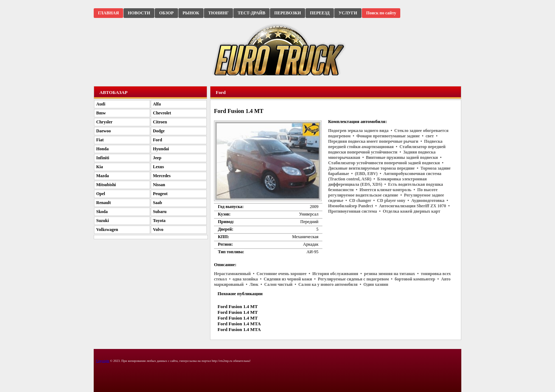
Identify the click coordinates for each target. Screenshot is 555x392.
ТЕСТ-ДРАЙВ (251, 13)
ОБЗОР (166, 13)
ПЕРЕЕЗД (320, 13)
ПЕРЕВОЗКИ (288, 13)
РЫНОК (191, 13)
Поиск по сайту (381, 13)
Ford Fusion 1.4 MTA (239, 324)
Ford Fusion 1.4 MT (238, 306)
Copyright (103, 361)
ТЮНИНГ (218, 13)
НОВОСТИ (139, 13)
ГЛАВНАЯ (108, 13)
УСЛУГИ (348, 13)
